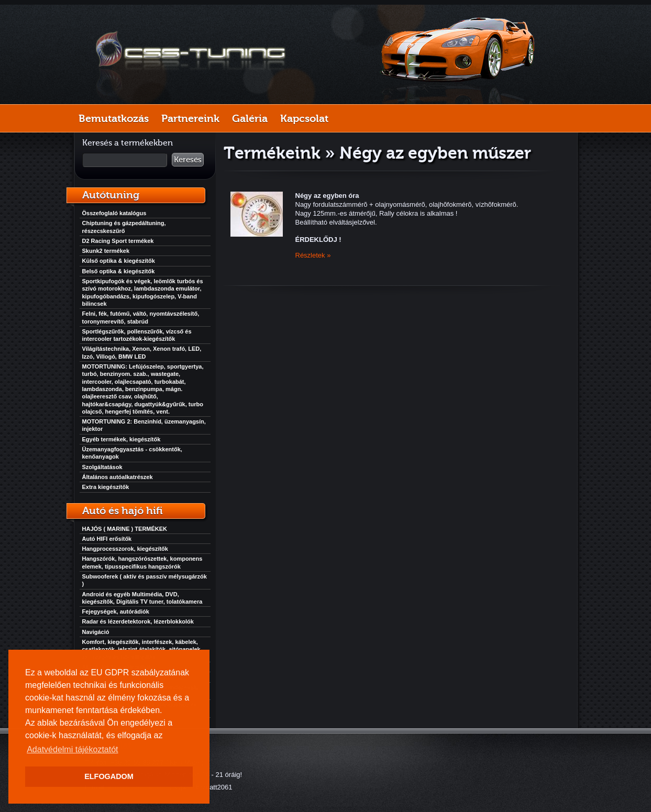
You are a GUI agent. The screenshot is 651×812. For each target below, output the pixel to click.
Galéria (250, 118)
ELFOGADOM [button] (109, 776)
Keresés (188, 160)
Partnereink (190, 118)
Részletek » (313, 255)
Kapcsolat (304, 118)
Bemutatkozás (114, 118)
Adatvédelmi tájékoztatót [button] (72, 749)
